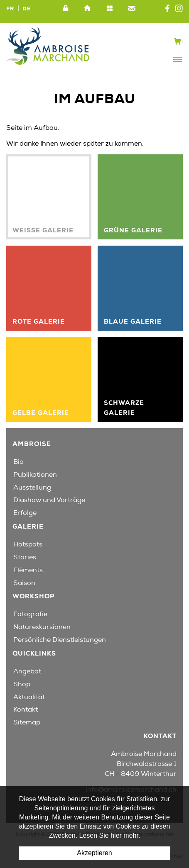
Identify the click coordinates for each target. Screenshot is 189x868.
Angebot (27, 671)
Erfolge (25, 513)
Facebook (167, 9)
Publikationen (35, 475)
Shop (22, 684)
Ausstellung (32, 488)
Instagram (179, 9)
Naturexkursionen (42, 627)
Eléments (28, 570)
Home (88, 9)
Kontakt (132, 9)
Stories (25, 557)
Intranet (66, 9)
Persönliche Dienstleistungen (60, 640)
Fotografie (30, 614)
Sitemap (110, 9)
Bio (18, 462)
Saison (24, 583)
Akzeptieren (94, 853)
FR (10, 9)
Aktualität (29, 697)
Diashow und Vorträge (49, 500)
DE (27, 9)
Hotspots (28, 544)
